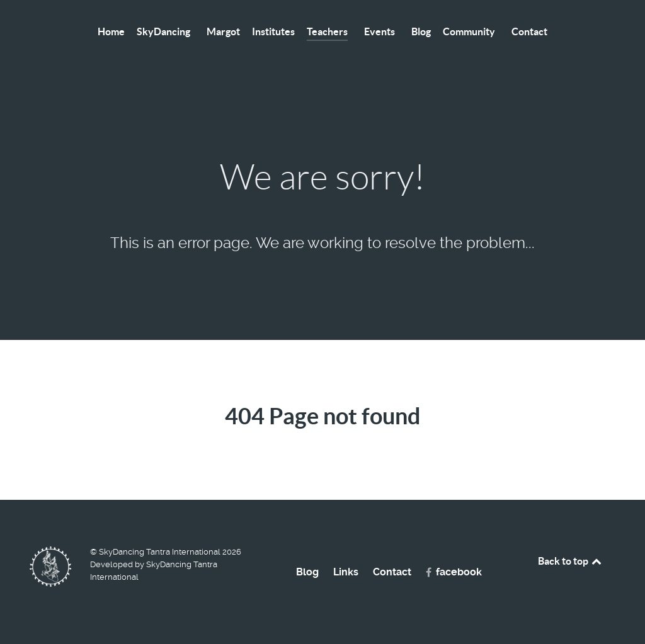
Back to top (571, 561)
